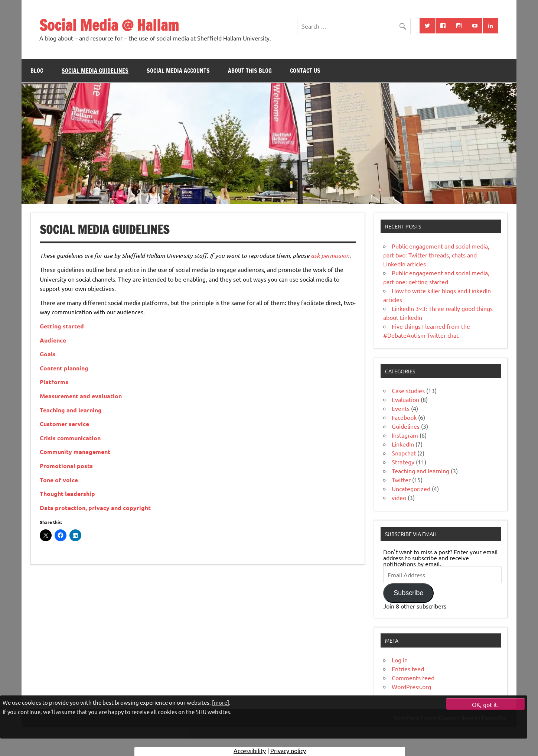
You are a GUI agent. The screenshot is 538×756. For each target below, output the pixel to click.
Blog (37, 71)
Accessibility (250, 750)
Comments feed (413, 678)
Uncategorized (411, 489)
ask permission (330, 255)
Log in (400, 660)
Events (401, 408)
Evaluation (405, 399)
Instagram (405, 435)
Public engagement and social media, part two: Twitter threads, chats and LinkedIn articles (436, 255)
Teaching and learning (71, 410)
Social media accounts (178, 71)
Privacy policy (288, 750)
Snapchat (404, 453)
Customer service (64, 424)
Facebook (404, 417)
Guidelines (406, 426)
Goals (48, 354)
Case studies (408, 390)
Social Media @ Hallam (109, 25)
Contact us (305, 71)
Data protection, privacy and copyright (95, 508)
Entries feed (408, 669)
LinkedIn (403, 444)
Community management (75, 452)
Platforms (54, 382)
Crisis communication (70, 438)
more (221, 702)
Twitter (401, 480)
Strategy (403, 462)
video (399, 497)
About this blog (250, 71)
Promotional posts (66, 466)
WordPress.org (411, 687)
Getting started (62, 326)
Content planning (64, 368)
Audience (53, 340)
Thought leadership (67, 494)
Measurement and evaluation (81, 396)
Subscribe (408, 593)
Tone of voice (59, 480)
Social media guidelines (95, 71)
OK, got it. (485, 704)
